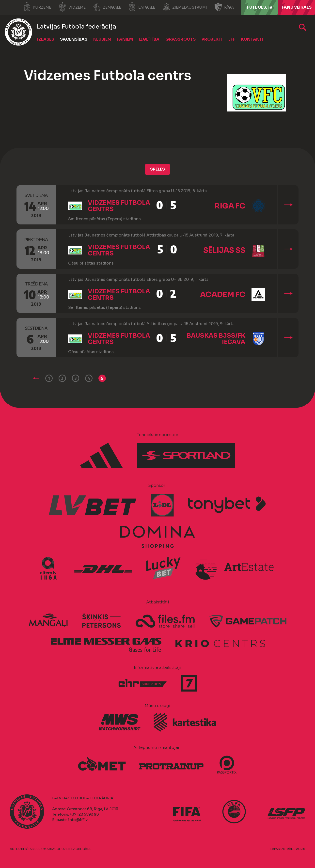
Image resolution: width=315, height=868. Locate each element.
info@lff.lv (78, 820)
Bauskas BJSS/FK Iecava (216, 339)
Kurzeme (37, 7)
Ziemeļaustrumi (185, 7)
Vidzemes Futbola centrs (119, 206)
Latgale (142, 7)
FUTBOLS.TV (260, 7)
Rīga (224, 7)
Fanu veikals (297, 7)
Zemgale (107, 7)
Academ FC (223, 295)
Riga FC (230, 206)
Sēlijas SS (224, 250)
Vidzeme (72, 7)
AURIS (301, 849)
